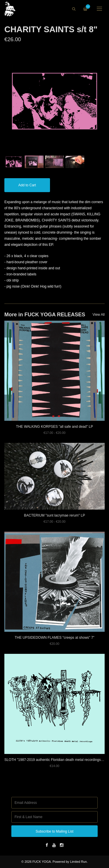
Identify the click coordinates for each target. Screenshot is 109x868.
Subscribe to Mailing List (54, 831)
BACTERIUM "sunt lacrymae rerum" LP (55, 515)
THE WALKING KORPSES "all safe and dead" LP (54, 427)
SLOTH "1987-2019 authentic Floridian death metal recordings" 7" (55, 760)
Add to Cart (27, 185)
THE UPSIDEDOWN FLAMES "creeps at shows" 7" (54, 638)
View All (99, 315)
